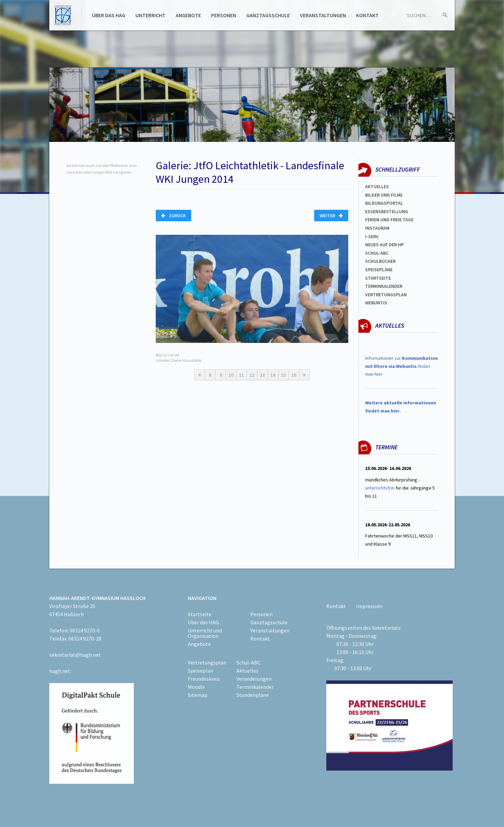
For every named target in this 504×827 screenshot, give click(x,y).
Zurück (173, 216)
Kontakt (367, 15)
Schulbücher (380, 261)
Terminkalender (384, 286)
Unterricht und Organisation (205, 633)
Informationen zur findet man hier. (401, 366)
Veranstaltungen (323, 15)
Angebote (188, 15)
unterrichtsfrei (380, 488)
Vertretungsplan (386, 295)
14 (273, 375)
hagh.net (60, 671)
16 (294, 375)
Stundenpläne (253, 695)
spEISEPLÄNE (379, 270)
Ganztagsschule (268, 15)
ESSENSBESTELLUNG (387, 211)
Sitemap (198, 695)
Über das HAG (109, 15)
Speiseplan (200, 671)
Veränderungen (254, 679)
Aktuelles (377, 186)
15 (283, 375)
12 (252, 375)
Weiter (331, 216)
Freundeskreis (204, 679)
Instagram (377, 228)
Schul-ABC (248, 662)
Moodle (196, 687)
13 (262, 375)
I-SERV (372, 236)
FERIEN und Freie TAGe (389, 220)
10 (231, 375)
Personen (224, 15)
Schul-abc (377, 253)
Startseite (378, 278)
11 (242, 375)
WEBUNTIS (376, 303)
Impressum (369, 606)
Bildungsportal (384, 203)
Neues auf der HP (384, 245)
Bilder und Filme (384, 195)
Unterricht (150, 15)
